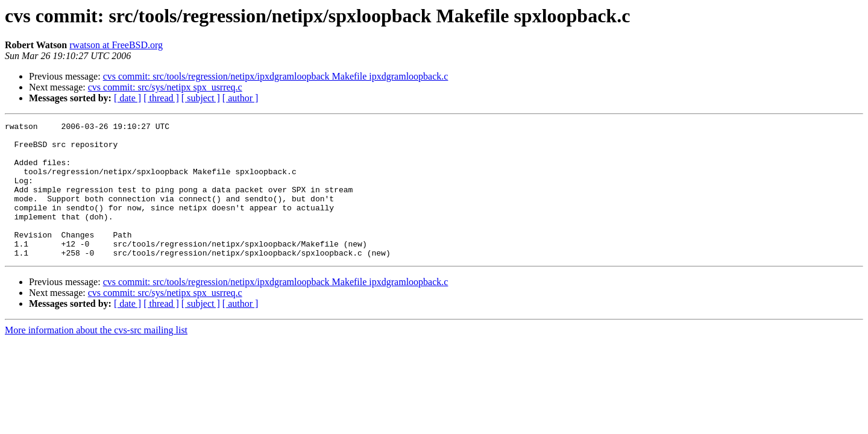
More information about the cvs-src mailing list (96, 357)
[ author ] (241, 98)
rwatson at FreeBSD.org (116, 45)
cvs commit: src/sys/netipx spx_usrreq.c (165, 87)
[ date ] (127, 98)
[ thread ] (161, 98)
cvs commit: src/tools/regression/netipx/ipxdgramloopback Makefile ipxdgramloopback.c (276, 76)
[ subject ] (201, 98)
